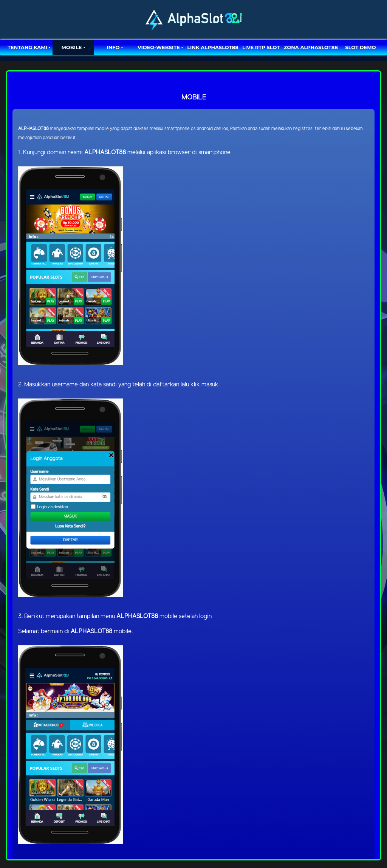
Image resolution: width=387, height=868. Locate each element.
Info (113, 47)
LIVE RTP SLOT (261, 47)
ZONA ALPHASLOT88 (311, 47)
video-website (159, 47)
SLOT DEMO (360, 47)
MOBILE (71, 47)
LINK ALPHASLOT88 (213, 47)
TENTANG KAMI (27, 47)
